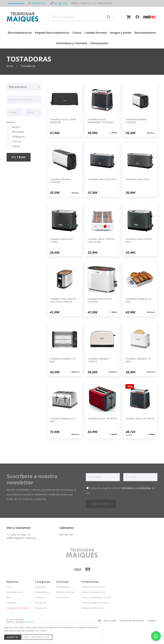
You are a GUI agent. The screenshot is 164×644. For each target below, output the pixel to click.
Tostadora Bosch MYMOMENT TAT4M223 (100, 121)
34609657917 (39, 3)
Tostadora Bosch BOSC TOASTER (100, 300)
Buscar (109, 17)
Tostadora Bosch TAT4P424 (102, 418)
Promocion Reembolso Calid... (97, 597)
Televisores (41, 608)
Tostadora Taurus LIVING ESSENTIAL (63, 121)
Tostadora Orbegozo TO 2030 (63, 360)
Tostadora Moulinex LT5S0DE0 (136, 121)
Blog (9, 597)
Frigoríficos (41, 587)
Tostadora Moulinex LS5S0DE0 (60, 181)
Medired (30, 622)
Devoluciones (64, 587)
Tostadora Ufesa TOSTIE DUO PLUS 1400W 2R (63, 300)
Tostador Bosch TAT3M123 (140, 418)
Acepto (13, 637)
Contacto (11, 603)
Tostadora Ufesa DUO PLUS (102, 179)
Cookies (151, 621)
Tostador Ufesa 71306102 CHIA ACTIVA (101, 240)
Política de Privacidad (132, 621)
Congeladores (42, 592)
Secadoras (41, 603)
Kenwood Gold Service (93, 608)
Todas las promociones (94, 587)
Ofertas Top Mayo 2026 (93, 592)
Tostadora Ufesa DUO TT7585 (61, 240)
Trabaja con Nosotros (18, 608)
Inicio (10, 66)
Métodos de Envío (66, 592)
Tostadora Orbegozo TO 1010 (138, 300)
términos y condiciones (137, 488)
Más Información (37, 637)
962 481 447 (60, 3)
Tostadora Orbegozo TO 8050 (63, 420)
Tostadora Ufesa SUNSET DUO (139, 240)
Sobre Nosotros (15, 592)
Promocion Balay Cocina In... (96, 603)
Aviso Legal (110, 621)
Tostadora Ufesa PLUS (137, 179)
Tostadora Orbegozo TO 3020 (138, 360)
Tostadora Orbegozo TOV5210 (98, 360)
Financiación (63, 597)
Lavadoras (40, 597)
